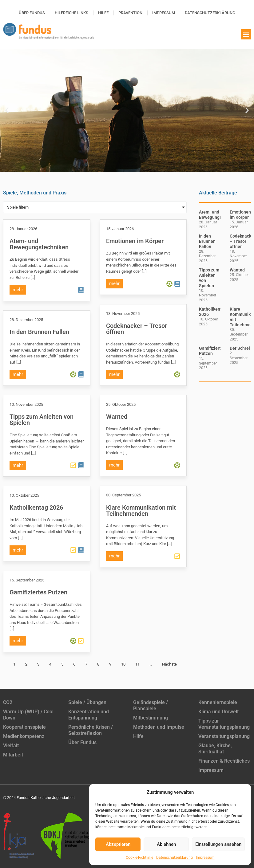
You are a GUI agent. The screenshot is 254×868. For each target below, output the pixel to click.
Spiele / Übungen (87, 702)
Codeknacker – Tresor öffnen (137, 329)
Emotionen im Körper (135, 241)
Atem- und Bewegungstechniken (39, 244)
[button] (246, 34)
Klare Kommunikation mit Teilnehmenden (141, 511)
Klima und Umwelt (218, 712)
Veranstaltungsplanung (224, 736)
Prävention (130, 13)
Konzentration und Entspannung (89, 715)
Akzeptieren (118, 844)
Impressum (205, 858)
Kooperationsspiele (24, 727)
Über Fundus (32, 13)
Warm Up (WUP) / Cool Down (28, 715)
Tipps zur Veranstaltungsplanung (224, 724)
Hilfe (103, 13)
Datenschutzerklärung (175, 858)
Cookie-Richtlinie (139, 858)
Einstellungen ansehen (218, 844)
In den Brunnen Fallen (39, 332)
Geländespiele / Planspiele (151, 705)
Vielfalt (11, 746)
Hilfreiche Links (71, 13)
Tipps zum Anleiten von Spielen (42, 420)
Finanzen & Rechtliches (224, 761)
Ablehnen (166, 844)
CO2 (8, 702)
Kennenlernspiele (218, 702)
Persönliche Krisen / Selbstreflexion (91, 730)
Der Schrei (240, 348)
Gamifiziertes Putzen (38, 592)
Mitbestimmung (151, 718)
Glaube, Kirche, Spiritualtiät (215, 749)
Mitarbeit (13, 755)
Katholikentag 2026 (36, 507)
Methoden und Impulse (159, 727)
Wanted (117, 417)
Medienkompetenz (24, 736)
